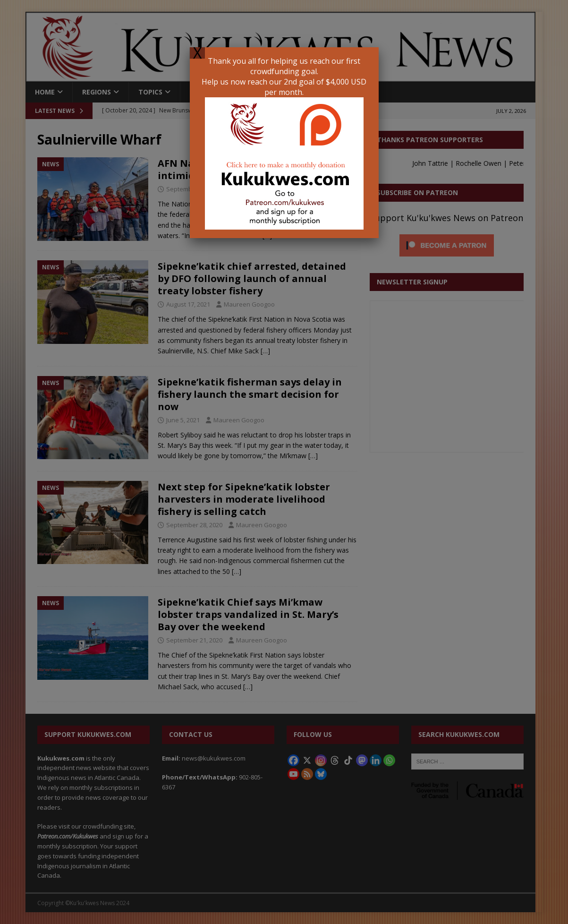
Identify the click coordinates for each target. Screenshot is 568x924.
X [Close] (197, 53)
